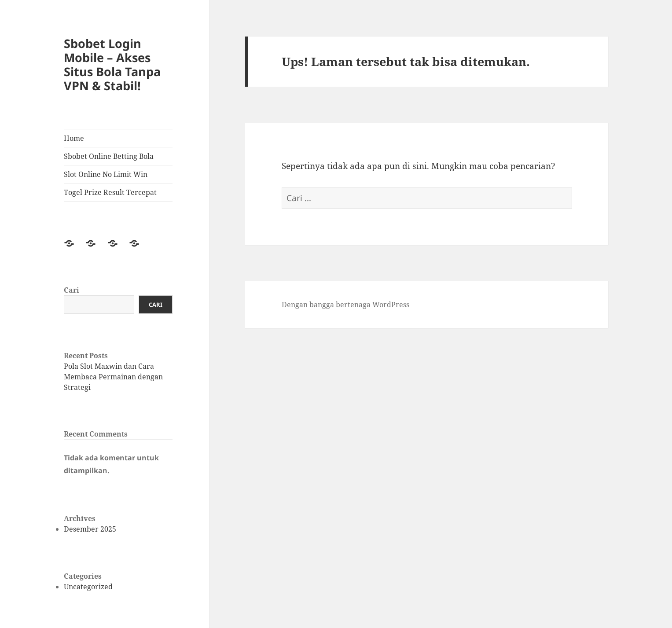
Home (74, 138)
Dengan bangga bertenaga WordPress (345, 305)
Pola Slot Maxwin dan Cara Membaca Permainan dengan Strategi (113, 377)
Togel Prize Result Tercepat (110, 192)
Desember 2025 (90, 529)
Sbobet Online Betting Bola (109, 156)
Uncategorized (88, 587)
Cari (72, 290)
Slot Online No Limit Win (106, 174)
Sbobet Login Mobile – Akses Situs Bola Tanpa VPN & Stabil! (112, 64)
